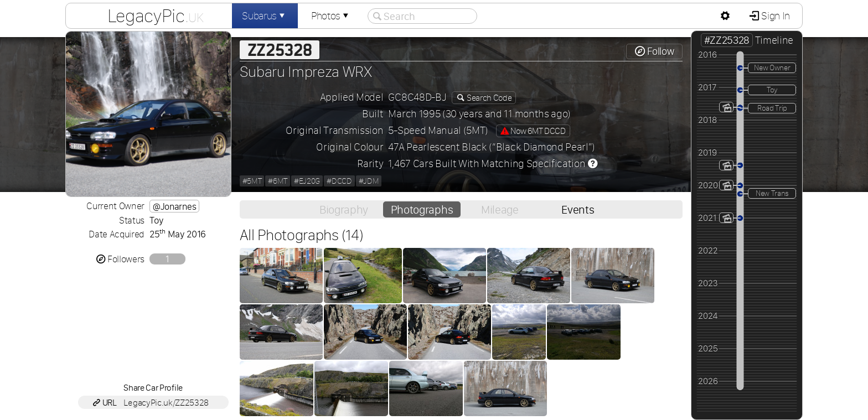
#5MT (252, 181)
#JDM (369, 181)
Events (578, 209)
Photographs (422, 209)
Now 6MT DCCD (533, 131)
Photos (331, 16)
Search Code (488, 98)
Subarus (265, 16)
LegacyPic (156, 15)
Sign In (775, 16)
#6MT (278, 181)
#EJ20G (307, 181)
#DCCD (339, 181)
